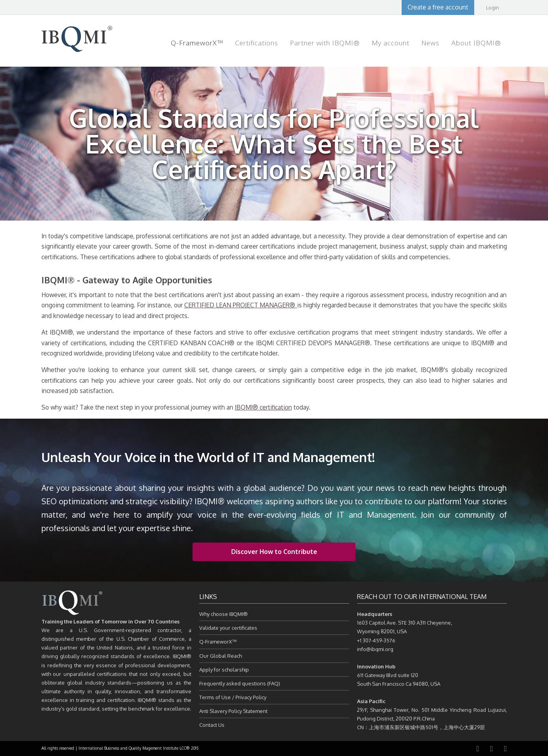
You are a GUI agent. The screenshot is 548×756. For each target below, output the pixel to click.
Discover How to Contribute (274, 552)
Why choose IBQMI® (224, 614)
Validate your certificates (228, 628)
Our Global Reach (221, 656)
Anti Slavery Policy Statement (233, 711)
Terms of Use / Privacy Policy (233, 697)
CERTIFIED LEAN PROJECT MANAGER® (241, 305)
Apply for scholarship (224, 670)
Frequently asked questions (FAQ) (240, 683)
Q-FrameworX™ (218, 642)
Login (493, 7)
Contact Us (212, 725)
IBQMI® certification (263, 407)
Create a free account (438, 7)
